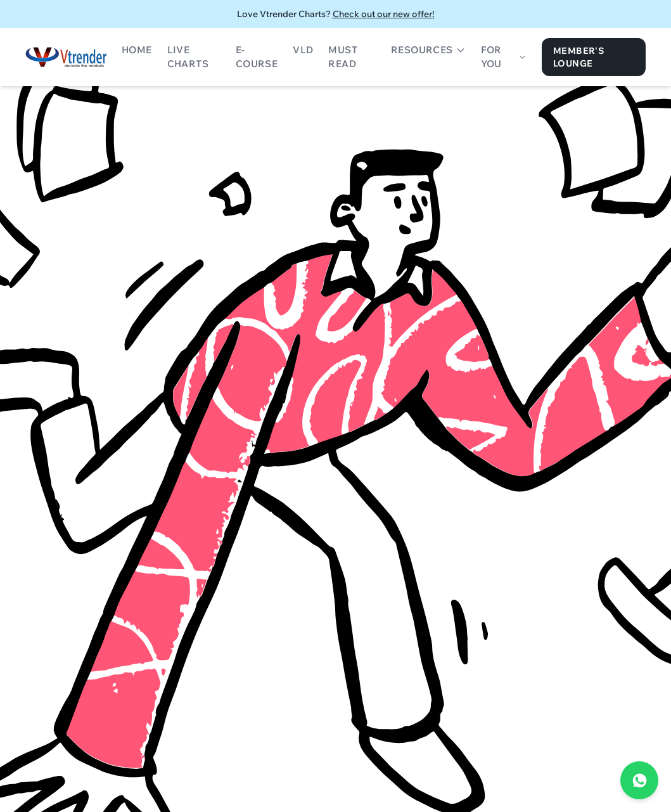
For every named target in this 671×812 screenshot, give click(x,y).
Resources (428, 50)
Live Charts (188, 57)
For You (504, 57)
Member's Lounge (578, 57)
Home (137, 50)
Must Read (343, 57)
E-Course (257, 57)
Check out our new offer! (384, 14)
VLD (303, 50)
